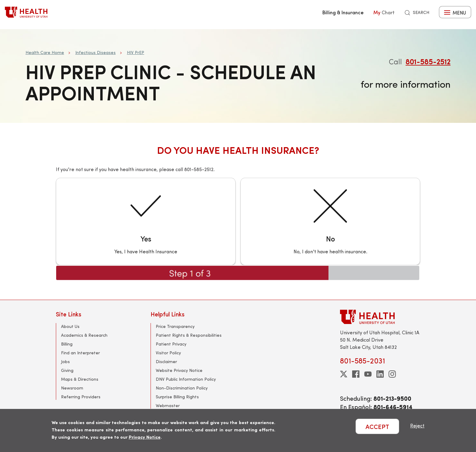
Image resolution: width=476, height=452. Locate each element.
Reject (417, 425)
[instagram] (392, 374)
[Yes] (146, 221)
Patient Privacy (171, 344)
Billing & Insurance (343, 12)
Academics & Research (84, 335)
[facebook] (356, 374)
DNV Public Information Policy (186, 379)
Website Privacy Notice (179, 370)
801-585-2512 (428, 61)
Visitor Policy (168, 353)
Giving (67, 370)
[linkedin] (380, 374)
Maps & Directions (80, 379)
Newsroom (72, 388)
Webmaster (168, 405)
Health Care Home (45, 52)
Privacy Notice (145, 437)
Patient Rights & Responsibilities (189, 335)
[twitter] (344, 374)
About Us (70, 326)
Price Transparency (175, 326)
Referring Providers (81, 397)
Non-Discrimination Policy (182, 388)
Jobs (65, 361)
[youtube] (368, 374)
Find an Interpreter (80, 353)
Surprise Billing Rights (177, 397)
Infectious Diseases (95, 52)
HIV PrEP (136, 52)
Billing (67, 344)
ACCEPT (377, 426)
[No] (330, 221)
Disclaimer (166, 361)
